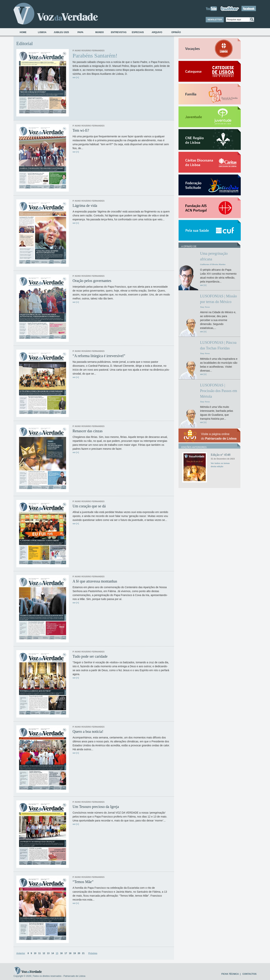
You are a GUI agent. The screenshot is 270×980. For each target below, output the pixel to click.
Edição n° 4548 (221, 455)
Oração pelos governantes (92, 281)
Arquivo (157, 32)
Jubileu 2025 (61, 32)
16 (61, 953)
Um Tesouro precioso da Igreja (96, 807)
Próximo (93, 953)
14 (53, 953)
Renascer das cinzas (88, 431)
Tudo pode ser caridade (90, 656)
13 (48, 953)
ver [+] (76, 77)
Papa (80, 32)
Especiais (138, 32)
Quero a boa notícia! (88, 731)
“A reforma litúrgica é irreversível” (99, 356)
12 (44, 953)
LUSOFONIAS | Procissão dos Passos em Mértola (219, 391)
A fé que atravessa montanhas (95, 581)
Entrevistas (119, 32)
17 (66, 953)
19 (75, 953)
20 (79, 953)
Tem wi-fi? (81, 130)
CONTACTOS (249, 974)
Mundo (99, 32)
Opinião (176, 32)
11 (39, 953)
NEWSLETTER (215, 20)
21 (83, 953)
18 (70, 953)
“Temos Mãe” (83, 882)
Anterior (21, 953)
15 (57, 953)
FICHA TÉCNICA (230, 974)
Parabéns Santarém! (95, 56)
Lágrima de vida (85, 206)
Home (23, 32)
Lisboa (42, 32)
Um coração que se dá (89, 506)
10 (35, 953)
